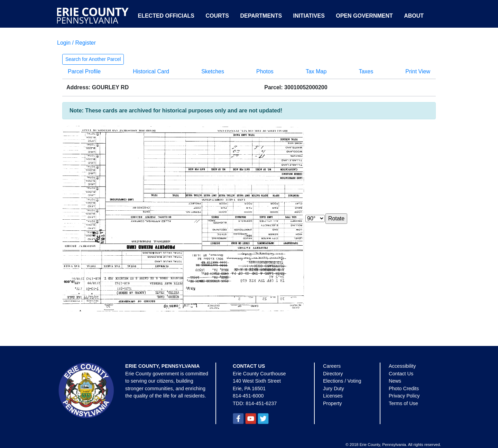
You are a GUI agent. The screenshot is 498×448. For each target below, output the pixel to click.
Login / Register (76, 43)
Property (332, 403)
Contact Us (401, 374)
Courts (217, 16)
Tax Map (316, 71)
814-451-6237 (261, 403)
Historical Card (151, 71)
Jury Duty (334, 388)
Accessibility (402, 366)
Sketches (213, 71)
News (395, 381)
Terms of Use (403, 403)
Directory (333, 374)
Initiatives (309, 16)
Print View (418, 71)
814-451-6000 (248, 396)
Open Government (364, 16)
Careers (332, 366)
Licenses (333, 396)
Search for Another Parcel (93, 59)
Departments (261, 16)
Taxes (366, 71)
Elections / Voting (342, 381)
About (414, 16)
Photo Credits (404, 388)
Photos (265, 71)
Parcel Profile (84, 71)
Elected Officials (166, 16)
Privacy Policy (404, 396)
